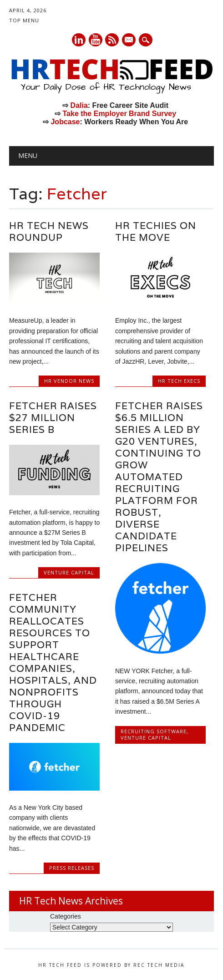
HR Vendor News (69, 381)
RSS (112, 40)
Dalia (79, 105)
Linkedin (79, 40)
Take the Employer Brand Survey (120, 114)
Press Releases (72, 868)
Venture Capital (69, 572)
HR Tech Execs (179, 381)
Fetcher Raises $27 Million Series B (53, 418)
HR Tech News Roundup (49, 231)
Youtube (96, 40)
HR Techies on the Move (156, 231)
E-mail (130, 41)
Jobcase (65, 122)
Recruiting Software (154, 731)
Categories (66, 916)
